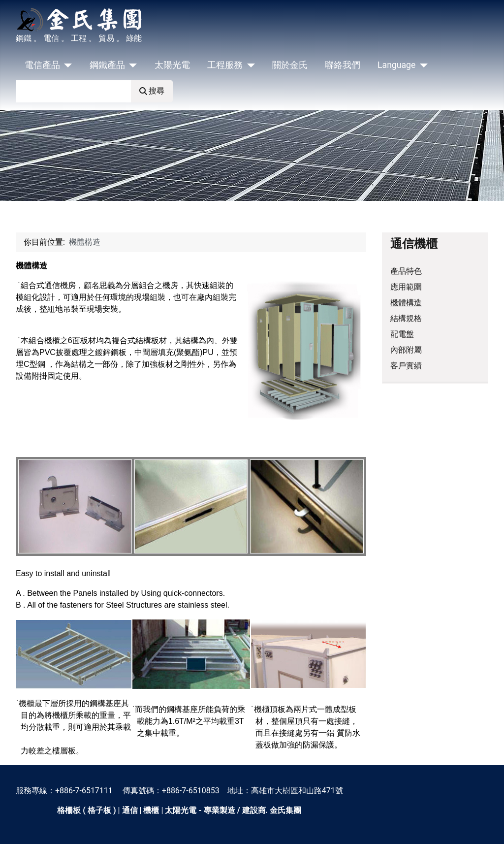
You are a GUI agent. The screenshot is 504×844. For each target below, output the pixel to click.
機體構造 (406, 303)
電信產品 (42, 65)
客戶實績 (406, 366)
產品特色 (406, 271)
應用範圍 (406, 287)
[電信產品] (66, 65)
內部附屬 (406, 350)
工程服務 (225, 65)
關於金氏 (290, 65)
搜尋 (152, 91)
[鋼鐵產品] (131, 65)
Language (396, 65)
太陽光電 (172, 65)
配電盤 (402, 334)
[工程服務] (249, 65)
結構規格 (406, 318)
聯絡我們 (343, 65)
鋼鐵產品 (107, 65)
